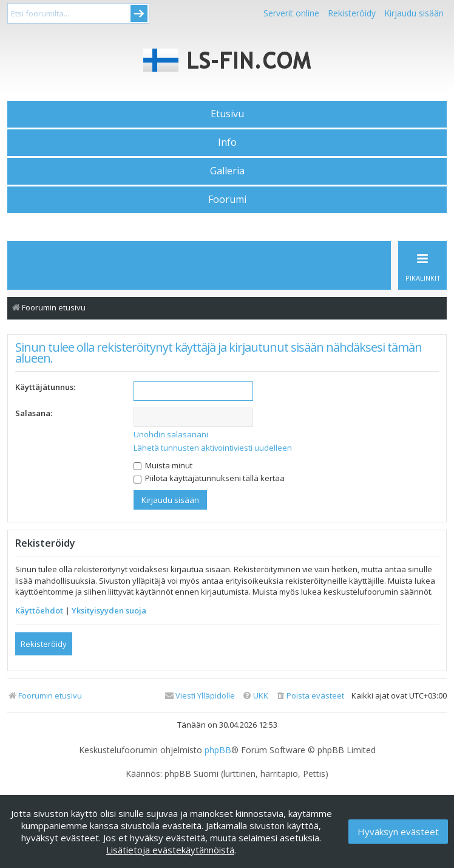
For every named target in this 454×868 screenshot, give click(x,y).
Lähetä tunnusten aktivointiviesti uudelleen (213, 448)
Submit (139, 13)
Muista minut (163, 465)
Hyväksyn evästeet (398, 832)
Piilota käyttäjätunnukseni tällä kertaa (209, 478)
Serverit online (291, 13)
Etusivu (227, 114)
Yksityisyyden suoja (109, 610)
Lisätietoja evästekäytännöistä (170, 850)
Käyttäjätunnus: (45, 387)
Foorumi (227, 199)
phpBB (218, 750)
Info (227, 142)
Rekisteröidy (352, 13)
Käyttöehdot (39, 610)
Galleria (227, 171)
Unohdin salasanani (171, 434)
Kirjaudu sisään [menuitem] (414, 13)
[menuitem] (310, 696)
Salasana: (34, 413)
